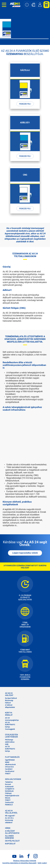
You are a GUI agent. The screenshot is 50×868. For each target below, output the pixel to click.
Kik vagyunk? (10, 816)
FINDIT (8, 774)
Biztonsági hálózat (9, 702)
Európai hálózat (11, 698)
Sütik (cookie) (42, 863)
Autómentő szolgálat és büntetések (10, 789)
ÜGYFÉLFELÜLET (12, 841)
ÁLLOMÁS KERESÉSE (9, 837)
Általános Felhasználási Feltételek (25, 861)
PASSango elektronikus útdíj (10, 742)
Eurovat (8, 784)
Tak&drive (9, 782)
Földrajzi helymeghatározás (12, 794)
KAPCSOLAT (10, 844)
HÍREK (8, 828)
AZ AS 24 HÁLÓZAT (9, 694)
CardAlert (9, 769)
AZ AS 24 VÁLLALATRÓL (11, 812)
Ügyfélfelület (10, 760)
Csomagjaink (10, 729)
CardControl (10, 771)
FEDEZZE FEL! (25, 104)
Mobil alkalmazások (10, 763)
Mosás (8, 798)
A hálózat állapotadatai (10, 706)
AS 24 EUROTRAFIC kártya (10, 725)
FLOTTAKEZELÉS (11, 757)
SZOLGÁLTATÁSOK (11, 779)
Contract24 (9, 802)
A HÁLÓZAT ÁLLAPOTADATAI (12, 832)
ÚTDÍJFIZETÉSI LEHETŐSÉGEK (11, 736)
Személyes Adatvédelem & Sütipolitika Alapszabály (19, 863)
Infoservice (9, 767)
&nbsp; (25, 435)
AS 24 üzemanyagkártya (12, 719)
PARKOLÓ (9, 805)
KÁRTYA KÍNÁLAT (9, 714)
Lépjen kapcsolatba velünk (25, 553)
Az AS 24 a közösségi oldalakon (9, 820)
